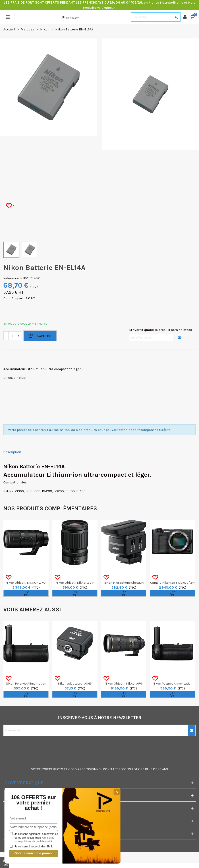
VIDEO (72, 769)
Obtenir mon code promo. (33, 853)
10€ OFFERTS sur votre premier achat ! (34, 803)
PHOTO (58, 769)
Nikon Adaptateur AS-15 (75, 684)
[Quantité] (12, 336)
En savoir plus (15, 378)
